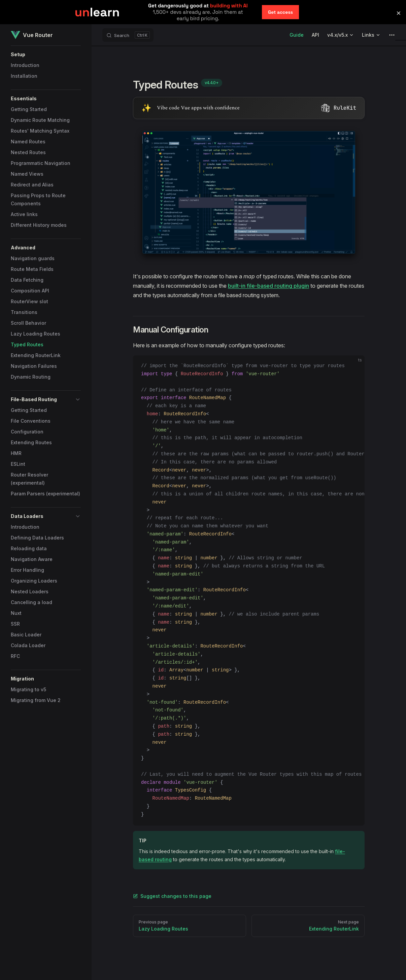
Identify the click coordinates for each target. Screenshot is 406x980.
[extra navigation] (392, 35)
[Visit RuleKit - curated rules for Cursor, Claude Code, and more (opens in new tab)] (249, 108)
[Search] (128, 35)
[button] (46, 55)
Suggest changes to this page (172, 896)
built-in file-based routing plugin (268, 286)
